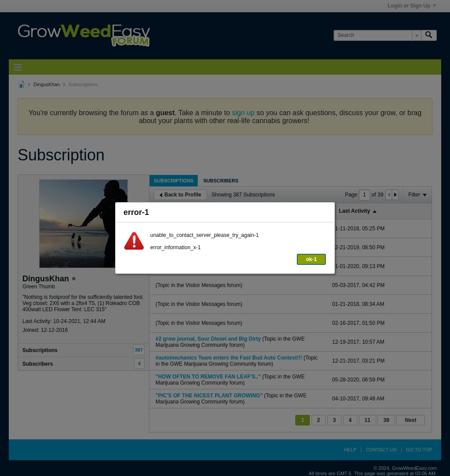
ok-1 (311, 259)
